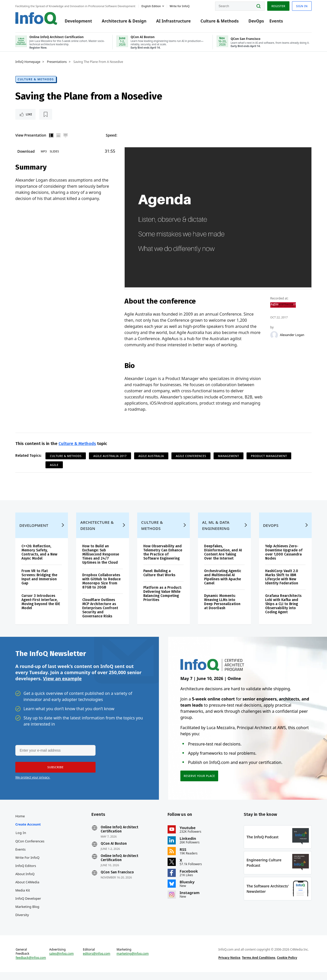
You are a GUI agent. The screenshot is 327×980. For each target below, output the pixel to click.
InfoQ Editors (26, 874)
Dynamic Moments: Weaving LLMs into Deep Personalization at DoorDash (222, 610)
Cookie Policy (287, 966)
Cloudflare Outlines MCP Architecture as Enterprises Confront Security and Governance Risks (100, 616)
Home (20, 824)
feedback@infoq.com (31, 966)
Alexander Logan (293, 339)
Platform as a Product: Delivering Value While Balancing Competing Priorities (162, 602)
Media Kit (23, 898)
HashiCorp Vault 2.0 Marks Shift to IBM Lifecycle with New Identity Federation (282, 585)
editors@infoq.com (97, 962)
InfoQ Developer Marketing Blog (28, 910)
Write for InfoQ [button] (180, 6)
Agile (54, 472)
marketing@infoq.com (133, 962)
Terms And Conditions (259, 966)
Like (29, 116)
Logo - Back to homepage (36, 18)
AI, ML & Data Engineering (216, 533)
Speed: (112, 138)
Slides (54, 155)
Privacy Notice (229, 966)
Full (66, 138)
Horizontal (59, 138)
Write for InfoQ (27, 865)
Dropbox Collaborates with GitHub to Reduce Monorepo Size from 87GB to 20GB (101, 589)
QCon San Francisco (117, 880)
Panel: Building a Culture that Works (159, 581)
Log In (21, 841)
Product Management (269, 463)
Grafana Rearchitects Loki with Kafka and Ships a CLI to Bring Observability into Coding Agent (283, 612)
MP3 (44, 155)
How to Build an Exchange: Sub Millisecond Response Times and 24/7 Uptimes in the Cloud (101, 562)
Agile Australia (151, 463)
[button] (55, 775)
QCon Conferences (30, 849)
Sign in (302, 6)
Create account (28, 832)
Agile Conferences (191, 463)
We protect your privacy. (33, 785)
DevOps (256, 21)
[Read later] (46, 116)
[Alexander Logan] (275, 339)
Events (276, 21)
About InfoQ (25, 882)
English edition (151, 6)
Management (229, 463)
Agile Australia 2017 (110, 463)
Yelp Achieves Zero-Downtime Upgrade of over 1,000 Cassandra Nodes (284, 560)
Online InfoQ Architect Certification (119, 837)
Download (26, 155)
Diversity (22, 923)
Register (278, 6)
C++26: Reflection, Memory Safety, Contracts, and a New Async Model (39, 560)
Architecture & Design (124, 21)
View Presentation (31, 138)
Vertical (51, 138)
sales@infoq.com (62, 962)
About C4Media (27, 890)
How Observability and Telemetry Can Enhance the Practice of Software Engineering (163, 560)
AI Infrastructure (173, 21)
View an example (62, 686)
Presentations (57, 61)
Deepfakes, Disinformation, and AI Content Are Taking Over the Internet (223, 560)
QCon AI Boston (114, 852)
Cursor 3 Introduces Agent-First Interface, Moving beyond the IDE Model (41, 610)
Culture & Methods (220, 21)
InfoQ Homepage (28, 61)
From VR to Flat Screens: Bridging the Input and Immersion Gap (39, 585)
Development (78, 21)
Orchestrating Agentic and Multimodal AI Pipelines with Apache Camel (223, 585)
